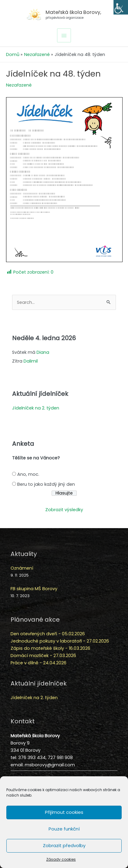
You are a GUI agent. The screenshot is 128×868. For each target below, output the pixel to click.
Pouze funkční (64, 829)
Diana (43, 352)
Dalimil (31, 361)
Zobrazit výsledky (64, 510)
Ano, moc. (28, 474)
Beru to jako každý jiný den (46, 484)
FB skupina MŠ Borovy (34, 589)
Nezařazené (19, 85)
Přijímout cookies (64, 812)
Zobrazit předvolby (64, 845)
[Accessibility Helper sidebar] (121, 7)
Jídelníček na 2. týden (36, 408)
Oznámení (22, 568)
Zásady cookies (61, 859)
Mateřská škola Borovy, (73, 12)
